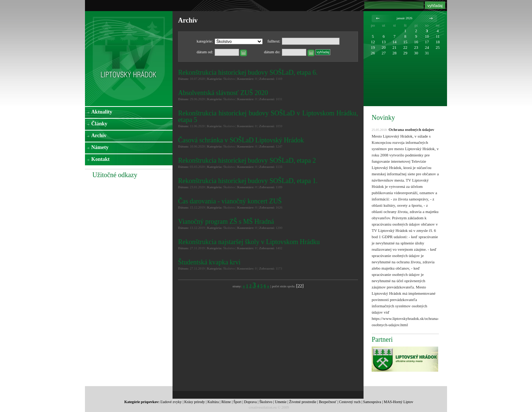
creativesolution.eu (263, 407)
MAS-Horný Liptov (399, 402)
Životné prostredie (303, 402)
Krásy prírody (195, 402)
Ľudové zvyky (171, 402)
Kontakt (100, 159)
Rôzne (226, 402)
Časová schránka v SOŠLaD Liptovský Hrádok (241, 140)
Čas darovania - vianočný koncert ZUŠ (230, 201)
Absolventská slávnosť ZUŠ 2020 (223, 93)
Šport (238, 402)
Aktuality (102, 112)
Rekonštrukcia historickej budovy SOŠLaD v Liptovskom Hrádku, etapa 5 (268, 116)
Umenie (281, 402)
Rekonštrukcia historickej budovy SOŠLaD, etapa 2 (247, 161)
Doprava (250, 402)
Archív (99, 136)
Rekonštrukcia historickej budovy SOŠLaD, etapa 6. (248, 72)
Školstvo (266, 402)
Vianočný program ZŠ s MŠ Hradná (226, 222)
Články (99, 124)
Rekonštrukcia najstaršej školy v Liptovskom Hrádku (249, 242)
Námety (100, 147)
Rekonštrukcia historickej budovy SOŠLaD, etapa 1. (248, 181)
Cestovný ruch (350, 402)
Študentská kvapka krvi (209, 262)
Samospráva (372, 402)
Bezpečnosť (328, 402)
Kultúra (213, 402)
